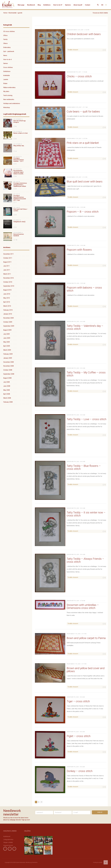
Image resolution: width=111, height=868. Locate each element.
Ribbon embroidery (9, 87)
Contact (88, 5)
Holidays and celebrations (12, 103)
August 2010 (7, 290)
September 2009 (9, 326)
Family (5, 39)
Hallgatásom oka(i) (19, 222)
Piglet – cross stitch (79, 736)
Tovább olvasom (73, 50)
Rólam (5, 83)
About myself (78, 5)
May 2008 (7, 390)
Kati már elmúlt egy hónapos (20, 122)
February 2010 (8, 310)
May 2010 (7, 298)
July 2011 (6, 266)
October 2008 (8, 370)
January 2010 (8, 314)
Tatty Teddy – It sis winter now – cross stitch (86, 514)
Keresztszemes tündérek (19, 235)
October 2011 (8, 258)
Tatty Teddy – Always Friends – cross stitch (85, 560)
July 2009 (6, 334)
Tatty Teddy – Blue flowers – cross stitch (84, 467)
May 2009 (7, 342)
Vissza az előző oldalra (100, 13)
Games (6, 63)
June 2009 (7, 338)
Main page (21, 5)
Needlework (31, 5)
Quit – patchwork (9, 51)
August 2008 (7, 378)
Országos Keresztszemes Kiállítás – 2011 (19, 160)
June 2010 (7, 294)
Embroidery (7, 47)
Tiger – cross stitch (78, 701)
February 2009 (8, 354)
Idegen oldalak (8, 842)
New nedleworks (9, 99)
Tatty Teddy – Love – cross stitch (86, 419)
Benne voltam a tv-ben (21, 133)
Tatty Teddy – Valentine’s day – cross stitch (85, 327)
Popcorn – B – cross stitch (83, 212)
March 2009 (7, 350)
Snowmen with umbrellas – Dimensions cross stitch (83, 606)
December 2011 (8, 254)
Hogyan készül (8, 845)
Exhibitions (47, 5)
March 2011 (7, 274)
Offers (5, 35)
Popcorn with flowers (79, 250)
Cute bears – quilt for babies (83, 111)
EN (106, 5)
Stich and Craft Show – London (21, 210)
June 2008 (7, 386)
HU (102, 5)
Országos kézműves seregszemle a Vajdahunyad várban (20, 185)
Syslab (101, 862)
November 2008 (8, 366)
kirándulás (7, 75)
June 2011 (7, 270)
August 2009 (7, 330)
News (5, 55)
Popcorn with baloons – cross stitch (84, 289)
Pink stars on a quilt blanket (83, 143)
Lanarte (6, 79)
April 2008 (7, 394)
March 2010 (7, 306)
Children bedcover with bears (84, 34)
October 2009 (8, 322)
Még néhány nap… (19, 146)
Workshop (7, 107)
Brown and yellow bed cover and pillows (86, 670)
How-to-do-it (7, 59)
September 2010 (9, 286)
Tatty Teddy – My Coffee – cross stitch (86, 374)
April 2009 (7, 346)
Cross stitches (8, 67)
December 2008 (8, 362)
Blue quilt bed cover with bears (85, 181)
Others (5, 43)
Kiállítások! (7, 836)
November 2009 (8, 318)
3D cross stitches (9, 31)
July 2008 (6, 382)
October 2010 (8, 282)
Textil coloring (8, 95)
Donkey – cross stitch (80, 771)
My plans (6, 91)
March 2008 (7, 398)
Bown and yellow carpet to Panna (86, 638)
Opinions (68, 5)
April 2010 (7, 302)
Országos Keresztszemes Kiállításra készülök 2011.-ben (20, 198)
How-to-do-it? (58, 5)
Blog (39, 5)
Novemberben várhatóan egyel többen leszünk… (19, 172)
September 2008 (9, 374)
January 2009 (8, 358)
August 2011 (7, 262)
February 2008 (8, 402)
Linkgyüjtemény (8, 839)
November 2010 (8, 278)
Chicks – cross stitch (79, 76)
